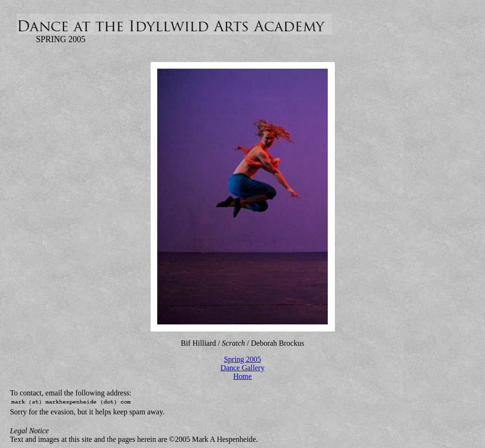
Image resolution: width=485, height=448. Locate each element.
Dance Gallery (243, 368)
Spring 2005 (243, 359)
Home (242, 376)
